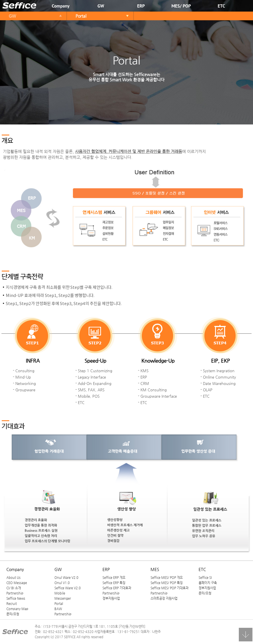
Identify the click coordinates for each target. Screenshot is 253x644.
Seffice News (16, 598)
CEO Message (17, 583)
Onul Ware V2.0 (66, 577)
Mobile (60, 593)
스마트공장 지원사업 (164, 598)
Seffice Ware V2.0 (68, 588)
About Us (13, 577)
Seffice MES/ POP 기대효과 (169, 588)
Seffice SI (205, 577)
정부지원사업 (111, 598)
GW (101, 6)
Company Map (17, 609)
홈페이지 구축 (208, 583)
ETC (221, 6)
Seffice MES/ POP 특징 (167, 583)
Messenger (63, 598)
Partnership (15, 593)
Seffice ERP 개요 (114, 577)
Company (61, 6)
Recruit (12, 603)
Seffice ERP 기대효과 (117, 588)
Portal (81, 16)
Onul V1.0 (62, 583)
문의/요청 (13, 614)
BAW (58, 609)
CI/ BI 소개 (14, 588)
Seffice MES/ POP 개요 (167, 577)
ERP (141, 6)
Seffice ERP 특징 (114, 583)
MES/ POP (181, 6)
